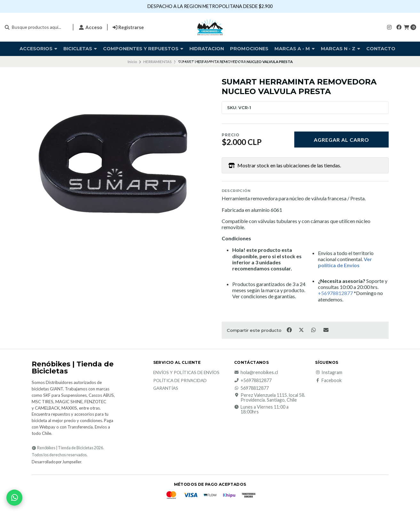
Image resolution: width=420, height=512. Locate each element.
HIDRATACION (207, 49)
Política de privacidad (180, 381)
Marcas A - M (295, 49)
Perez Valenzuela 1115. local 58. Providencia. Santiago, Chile (270, 398)
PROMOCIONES (249, 49)
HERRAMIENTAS (157, 62)
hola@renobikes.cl (256, 372)
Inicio (132, 62)
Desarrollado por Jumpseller (56, 462)
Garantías (166, 388)
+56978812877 (253, 380)
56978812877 (251, 388)
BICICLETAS (80, 49)
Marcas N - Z (341, 49)
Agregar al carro (341, 140)
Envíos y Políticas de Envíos (186, 373)
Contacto (381, 49)
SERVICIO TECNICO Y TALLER (210, 63)
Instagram (329, 372)
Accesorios (38, 49)
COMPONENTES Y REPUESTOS (143, 49)
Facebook (328, 380)
